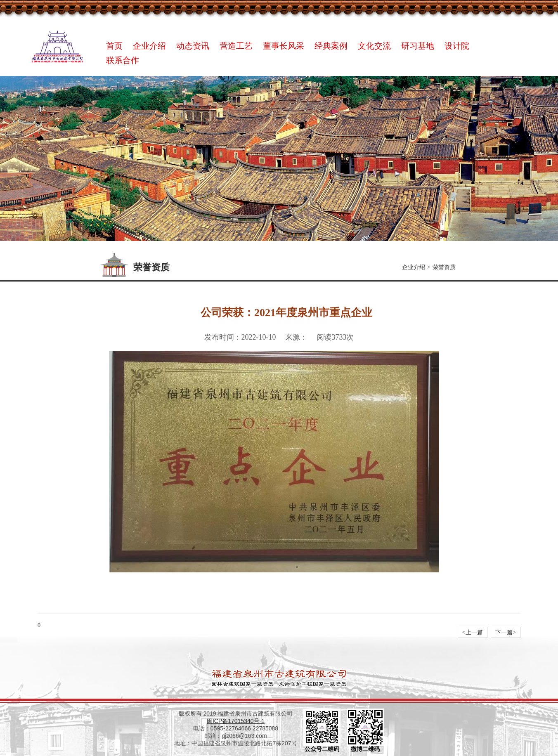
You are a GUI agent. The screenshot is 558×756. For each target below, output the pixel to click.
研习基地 (418, 46)
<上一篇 (473, 632)
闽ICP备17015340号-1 (236, 721)
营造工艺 (236, 46)
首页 (114, 46)
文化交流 (374, 46)
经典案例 (331, 46)
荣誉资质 (444, 267)
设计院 (457, 46)
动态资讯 (193, 46)
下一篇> (506, 632)
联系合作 (123, 60)
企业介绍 (149, 46)
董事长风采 (284, 46)
